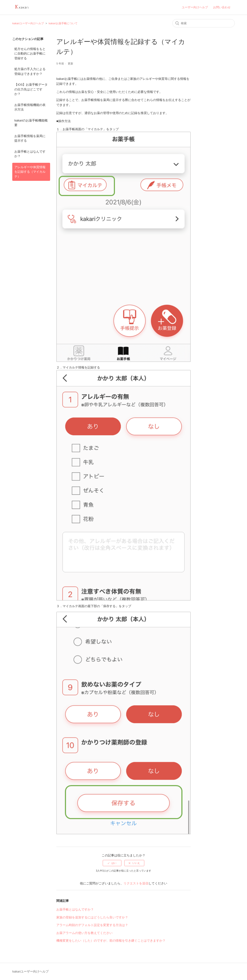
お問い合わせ (222, 7)
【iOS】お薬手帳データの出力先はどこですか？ (31, 89)
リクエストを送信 (136, 883)
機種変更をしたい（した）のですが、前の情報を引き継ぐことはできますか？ (111, 940)
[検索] (204, 23)
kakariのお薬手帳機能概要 (31, 123)
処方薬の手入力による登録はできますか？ (30, 71)
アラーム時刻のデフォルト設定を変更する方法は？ (92, 925)
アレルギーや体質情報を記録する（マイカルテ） (30, 172)
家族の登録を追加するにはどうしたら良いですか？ (92, 917)
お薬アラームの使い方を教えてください (84, 933)
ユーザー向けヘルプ (195, 7)
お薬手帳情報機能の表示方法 (30, 107)
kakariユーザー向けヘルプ (28, 23)
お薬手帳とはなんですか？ (30, 154)
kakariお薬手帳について (63, 23)
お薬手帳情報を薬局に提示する (30, 138)
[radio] (112, 863)
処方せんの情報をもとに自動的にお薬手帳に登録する (30, 53)
